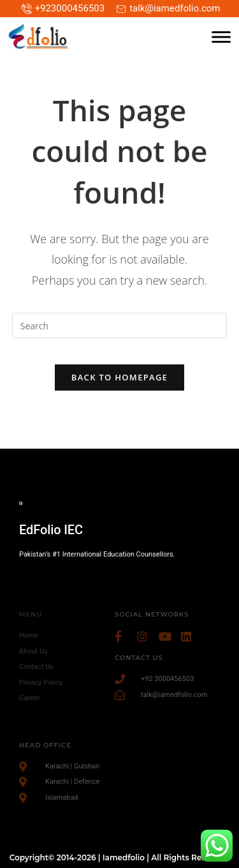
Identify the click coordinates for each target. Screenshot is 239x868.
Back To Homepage (119, 377)
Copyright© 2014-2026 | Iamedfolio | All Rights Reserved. (120, 857)
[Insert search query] (120, 325)
